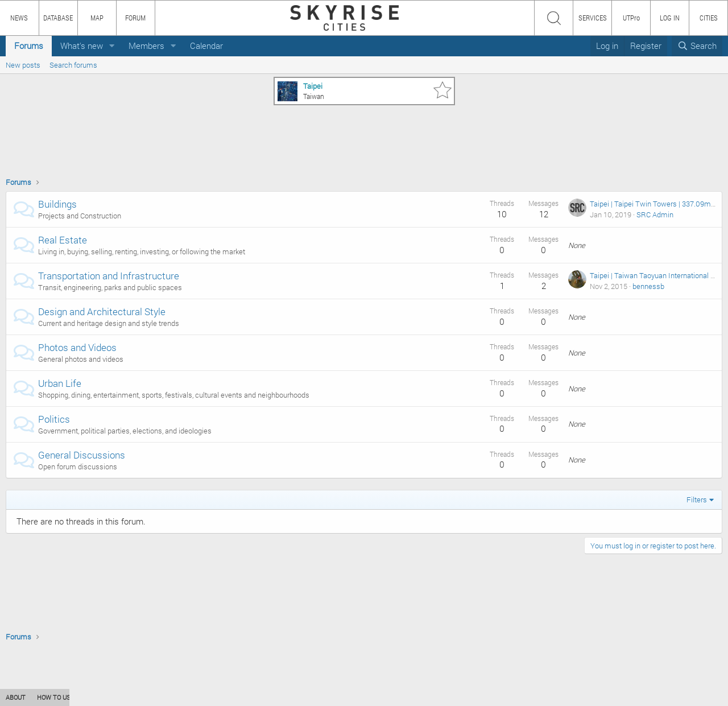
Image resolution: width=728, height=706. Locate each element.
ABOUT (16, 697)
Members (146, 46)
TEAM (134, 697)
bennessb (648, 286)
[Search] (697, 46)
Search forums (73, 65)
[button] (112, 46)
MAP (97, 18)
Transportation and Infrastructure (109, 276)
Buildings (57, 204)
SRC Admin (655, 214)
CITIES (709, 18)
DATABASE (58, 18)
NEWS (19, 18)
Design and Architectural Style (102, 311)
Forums (29, 46)
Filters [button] (697, 499)
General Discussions (82, 455)
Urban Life (60, 383)
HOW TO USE (55, 697)
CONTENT (100, 697)
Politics (54, 419)
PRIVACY (166, 697)
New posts (23, 65)
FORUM (135, 18)
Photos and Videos (77, 347)
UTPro (631, 18)
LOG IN (670, 18)
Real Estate (63, 240)
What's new (82, 46)
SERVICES (593, 18)
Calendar (206, 46)
